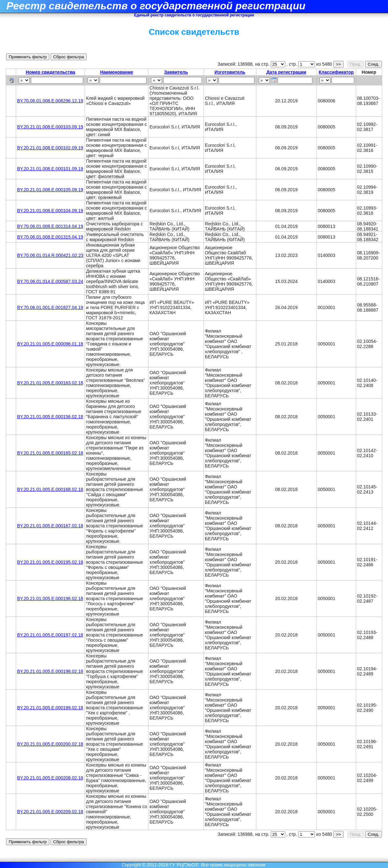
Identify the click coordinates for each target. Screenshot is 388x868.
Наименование (117, 72)
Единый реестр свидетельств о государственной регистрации (194, 15)
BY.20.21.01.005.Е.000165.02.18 (50, 453)
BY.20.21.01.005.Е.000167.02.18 (50, 526)
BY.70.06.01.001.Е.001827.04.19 (50, 307)
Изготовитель (230, 72)
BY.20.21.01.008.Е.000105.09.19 (50, 190)
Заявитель (176, 72)
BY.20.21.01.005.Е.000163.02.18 (50, 383)
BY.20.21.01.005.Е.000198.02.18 (50, 671)
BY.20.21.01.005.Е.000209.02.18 (50, 812)
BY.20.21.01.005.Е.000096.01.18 (50, 344)
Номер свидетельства (51, 72)
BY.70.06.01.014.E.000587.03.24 (50, 281)
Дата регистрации (286, 72)
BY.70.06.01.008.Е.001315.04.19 (50, 237)
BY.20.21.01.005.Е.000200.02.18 (50, 744)
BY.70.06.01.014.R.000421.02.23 (50, 255)
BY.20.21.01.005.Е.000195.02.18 (50, 562)
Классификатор (336, 72)
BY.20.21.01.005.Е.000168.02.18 (50, 489)
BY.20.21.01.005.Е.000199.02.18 (50, 708)
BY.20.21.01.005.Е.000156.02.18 (50, 417)
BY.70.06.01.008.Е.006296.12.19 (50, 101)
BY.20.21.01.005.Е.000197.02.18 (50, 635)
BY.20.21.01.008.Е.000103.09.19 (50, 127)
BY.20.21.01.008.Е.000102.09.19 (50, 148)
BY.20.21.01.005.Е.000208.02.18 (50, 778)
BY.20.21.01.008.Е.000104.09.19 (50, 211)
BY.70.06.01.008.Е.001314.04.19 (50, 226)
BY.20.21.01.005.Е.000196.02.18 (50, 599)
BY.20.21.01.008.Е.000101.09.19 (50, 169)
